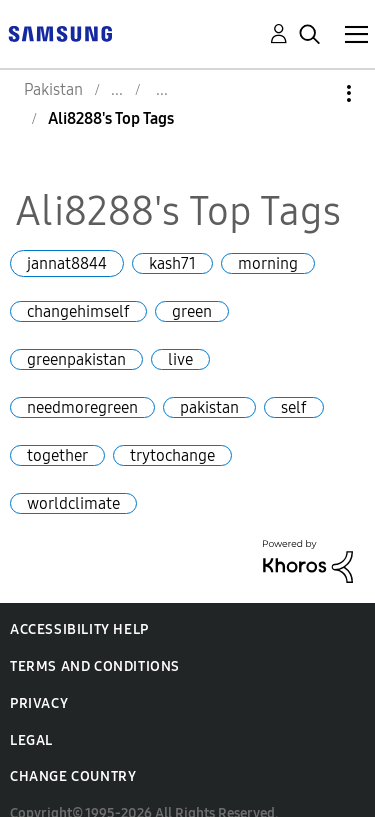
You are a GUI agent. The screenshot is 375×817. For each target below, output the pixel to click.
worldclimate (73, 503)
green (192, 311)
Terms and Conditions (95, 666)
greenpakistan (76, 359)
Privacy (39, 703)
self (294, 407)
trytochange (172, 455)
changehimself (78, 311)
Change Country (73, 776)
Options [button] (315, 93)
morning (268, 263)
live (180, 359)
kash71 (172, 263)
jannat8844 (67, 263)
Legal (31, 740)
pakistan (209, 407)
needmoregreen (82, 407)
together (57, 455)
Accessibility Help (79, 629)
